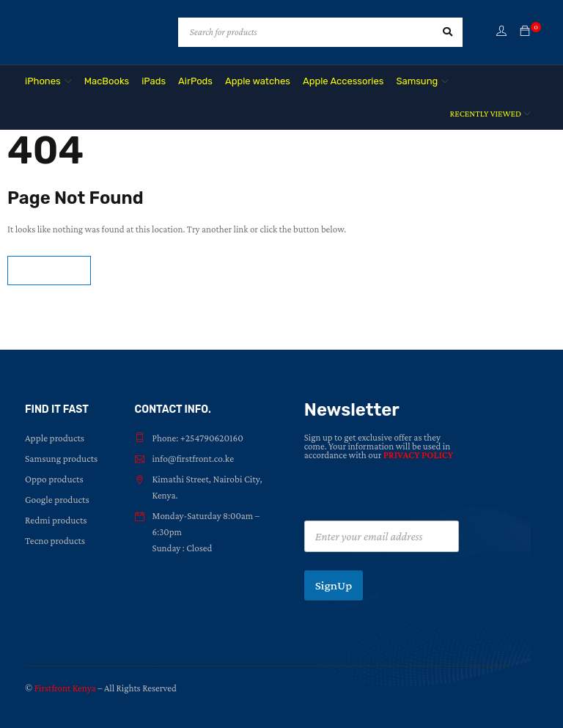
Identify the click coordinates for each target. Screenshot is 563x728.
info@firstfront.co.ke (192, 459)
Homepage (49, 270)
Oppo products (53, 479)
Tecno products (54, 541)
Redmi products (55, 520)
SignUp (334, 585)
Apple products (54, 438)
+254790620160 (211, 438)
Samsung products (60, 459)
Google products (56, 500)
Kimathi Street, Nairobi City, (206, 479)
